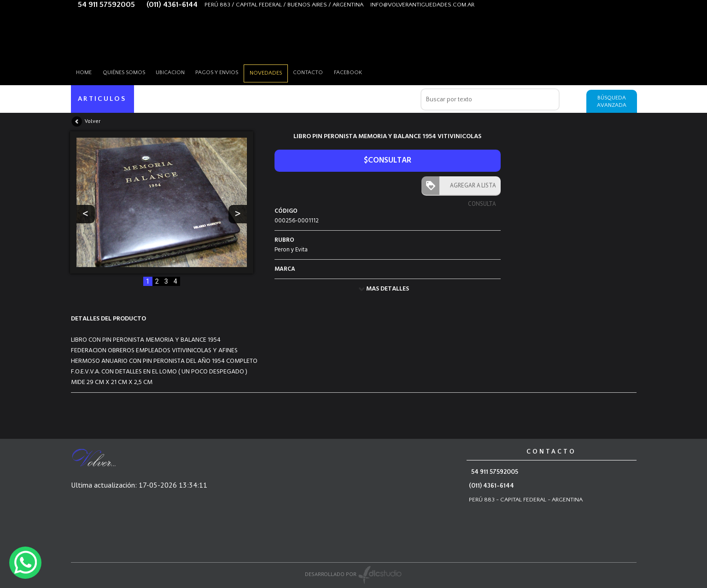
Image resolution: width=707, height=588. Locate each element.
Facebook (368, 71)
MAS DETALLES (388, 289)
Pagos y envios (228, 71)
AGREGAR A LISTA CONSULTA (471, 188)
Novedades (280, 72)
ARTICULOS (103, 99)
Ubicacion (178, 71)
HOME (86, 71)
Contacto (325, 71)
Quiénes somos (129, 71)
